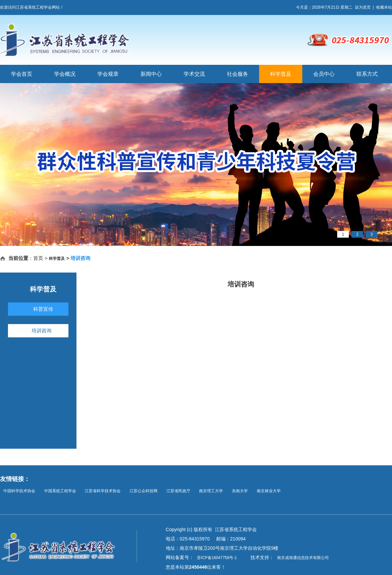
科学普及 (281, 74)
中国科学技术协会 (19, 491)
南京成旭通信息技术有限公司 (303, 558)
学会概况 (65, 74)
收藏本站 (384, 7)
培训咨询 (42, 331)
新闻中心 (151, 74)
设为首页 (363, 7)
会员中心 (324, 74)
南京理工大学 (211, 491)
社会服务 (238, 74)
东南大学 (240, 491)
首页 (38, 258)
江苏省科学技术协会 (103, 491)
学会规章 (108, 74)
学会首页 (22, 74)
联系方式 (367, 74)
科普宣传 (43, 309)
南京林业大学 (269, 491)
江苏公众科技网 (144, 491)
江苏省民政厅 (178, 491)
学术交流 (194, 74)
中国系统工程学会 (60, 491)
